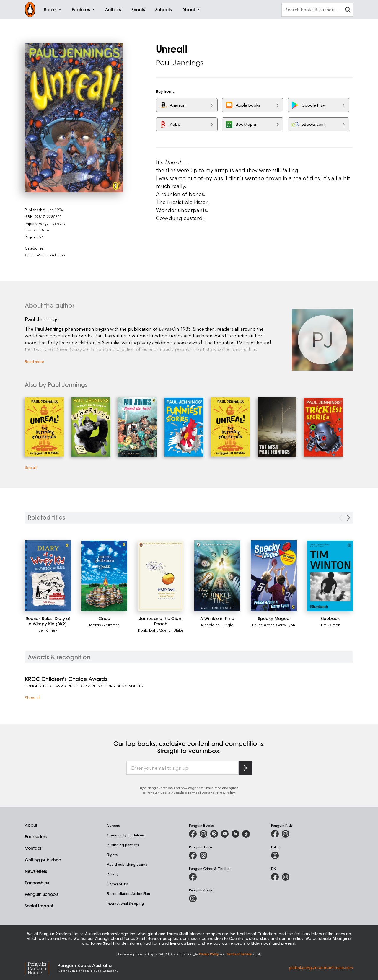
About (31, 825)
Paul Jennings (180, 63)
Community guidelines (126, 835)
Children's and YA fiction (45, 255)
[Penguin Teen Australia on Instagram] (203, 855)
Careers (113, 825)
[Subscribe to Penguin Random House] (245, 768)
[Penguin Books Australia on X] (214, 834)
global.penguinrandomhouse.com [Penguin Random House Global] (321, 967)
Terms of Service (239, 954)
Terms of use (118, 884)
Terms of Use (198, 792)
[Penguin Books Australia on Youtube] (225, 834)
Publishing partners (123, 845)
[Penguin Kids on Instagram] (286, 834)
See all (31, 467)
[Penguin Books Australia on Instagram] (203, 834)
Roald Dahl (148, 630)
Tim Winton (330, 625)
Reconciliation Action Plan (128, 893)
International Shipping (125, 903)
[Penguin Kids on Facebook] (275, 834)
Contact (33, 848)
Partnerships (37, 883)
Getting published (43, 860)
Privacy (113, 874)
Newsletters (36, 871)
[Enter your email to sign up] (183, 768)
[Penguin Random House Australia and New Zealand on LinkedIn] (235, 834)
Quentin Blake (171, 630)
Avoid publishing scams (127, 864)
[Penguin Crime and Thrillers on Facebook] (193, 877)
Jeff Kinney (48, 630)
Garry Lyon (286, 625)
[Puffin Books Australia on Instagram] (275, 855)
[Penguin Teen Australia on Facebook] (193, 855)
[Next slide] (348, 518)
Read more (34, 361)
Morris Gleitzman (104, 625)
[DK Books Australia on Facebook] (275, 877)
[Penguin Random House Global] (41, 967)
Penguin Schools (41, 894)
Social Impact (39, 906)
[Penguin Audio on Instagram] (193, 899)
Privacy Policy (225, 792)
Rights (112, 855)
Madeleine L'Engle (217, 625)
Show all (33, 698)
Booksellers (36, 837)
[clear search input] (348, 10)
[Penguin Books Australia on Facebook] (193, 834)
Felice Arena (263, 625)
